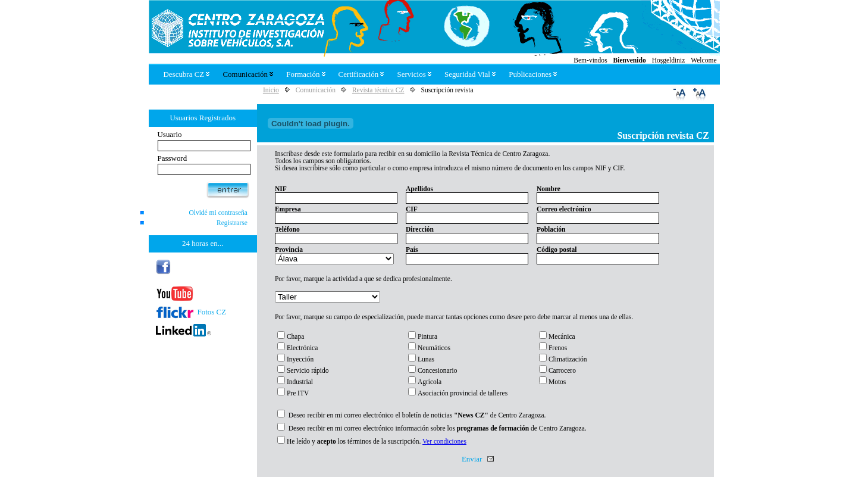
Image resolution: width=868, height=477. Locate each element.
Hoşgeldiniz (669, 60)
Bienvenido (630, 60)
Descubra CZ (187, 74)
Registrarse (232, 223)
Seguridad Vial (470, 74)
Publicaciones (533, 74)
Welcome (704, 60)
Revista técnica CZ (378, 90)
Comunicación (248, 74)
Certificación (361, 74)
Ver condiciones (444, 441)
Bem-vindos (590, 60)
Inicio (271, 90)
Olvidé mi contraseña (218, 213)
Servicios (414, 74)
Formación (305, 74)
